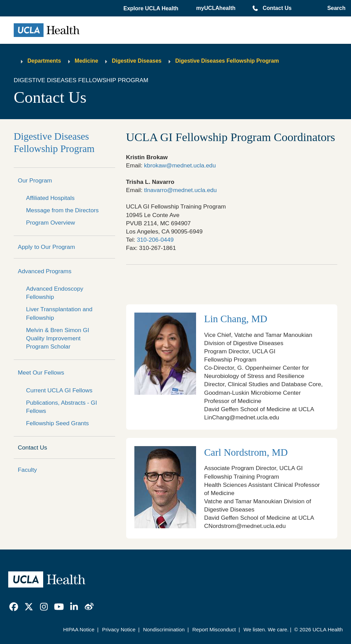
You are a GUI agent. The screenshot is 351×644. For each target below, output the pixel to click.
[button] (152, 9)
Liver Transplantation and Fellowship (59, 313)
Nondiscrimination (164, 629)
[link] (14, 607)
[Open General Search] (335, 8)
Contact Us (277, 8)
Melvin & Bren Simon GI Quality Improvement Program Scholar (58, 338)
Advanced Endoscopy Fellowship (55, 293)
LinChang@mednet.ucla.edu (242, 417)
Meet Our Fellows (41, 372)
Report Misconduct (214, 629)
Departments (44, 61)
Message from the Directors (62, 210)
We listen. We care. (266, 629)
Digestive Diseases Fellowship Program (227, 61)
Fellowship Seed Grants (57, 423)
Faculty (27, 470)
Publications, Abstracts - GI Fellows (62, 407)
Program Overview (51, 223)
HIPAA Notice (79, 629)
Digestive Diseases (137, 61)
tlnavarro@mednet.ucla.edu (180, 190)
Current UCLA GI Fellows (59, 390)
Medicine (86, 61)
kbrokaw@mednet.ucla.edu (180, 165)
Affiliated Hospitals (50, 198)
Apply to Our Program (46, 247)
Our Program (35, 180)
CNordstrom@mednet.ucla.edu (245, 526)
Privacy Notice (119, 629)
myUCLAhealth (216, 8)
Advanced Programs (45, 271)
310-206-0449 (155, 240)
